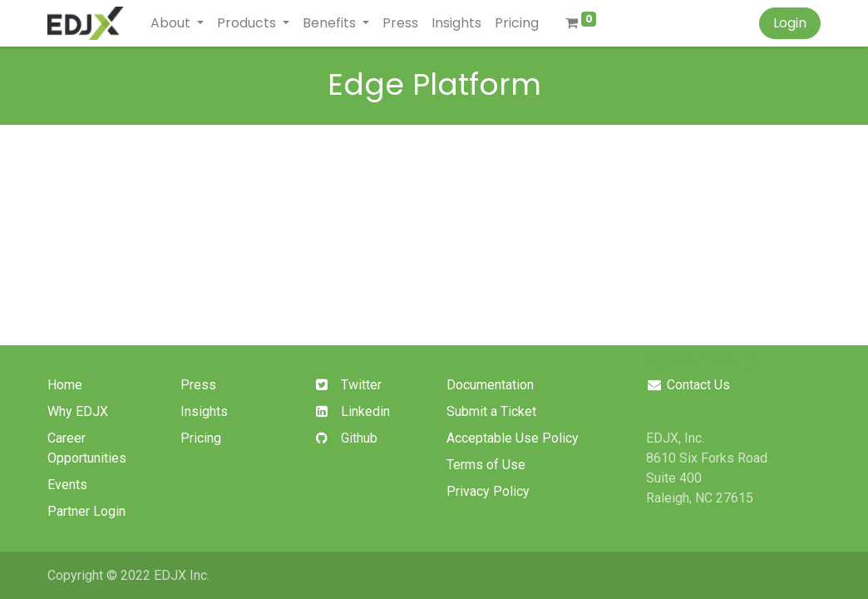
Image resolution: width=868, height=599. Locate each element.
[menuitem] (400, 23)
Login (790, 23)
